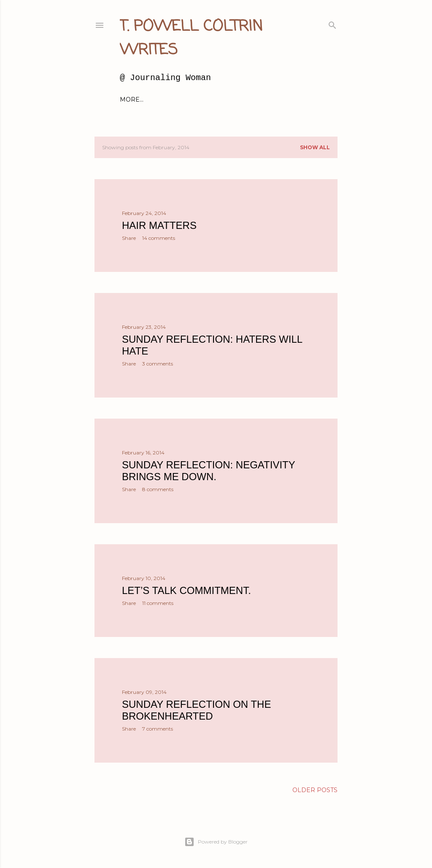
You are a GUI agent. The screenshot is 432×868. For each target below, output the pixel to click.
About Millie (258, 99)
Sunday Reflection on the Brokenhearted (196, 710)
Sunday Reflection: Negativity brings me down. (208, 471)
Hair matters (159, 225)
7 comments (158, 729)
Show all (315, 147)
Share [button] (129, 238)
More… (297, 99)
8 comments (158, 489)
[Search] (332, 23)
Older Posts (315, 790)
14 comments (159, 238)
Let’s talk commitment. (186, 590)
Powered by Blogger (216, 842)
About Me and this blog (188, 99)
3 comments (158, 364)
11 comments (158, 603)
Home (130, 99)
